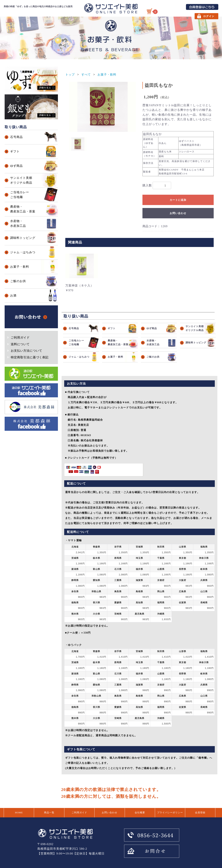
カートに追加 (178, 200)
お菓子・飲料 (107, 75)
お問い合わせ (178, 213)
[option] (102, 107)
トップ (70, 75)
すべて (86, 75)
